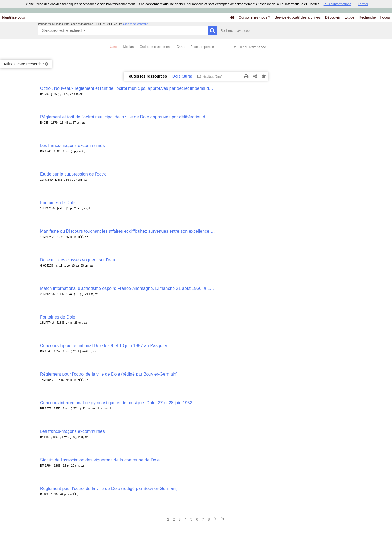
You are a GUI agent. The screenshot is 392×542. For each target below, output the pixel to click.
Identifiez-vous (14, 17)
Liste (114, 47)
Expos (350, 17)
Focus (385, 17)
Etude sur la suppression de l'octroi (74, 174)
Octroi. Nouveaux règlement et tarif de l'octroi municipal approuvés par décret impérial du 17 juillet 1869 (128, 88)
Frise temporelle (202, 47)
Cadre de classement (155, 47)
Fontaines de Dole (58, 203)
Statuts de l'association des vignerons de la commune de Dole (100, 460)
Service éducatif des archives (298, 17)
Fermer (363, 4)
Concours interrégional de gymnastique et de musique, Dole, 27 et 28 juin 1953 (116, 403)
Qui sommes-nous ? (255, 17)
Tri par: (252, 47)
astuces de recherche (136, 24)
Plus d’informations (337, 4)
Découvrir (333, 17)
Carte (181, 47)
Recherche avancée (235, 31)
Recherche (367, 17)
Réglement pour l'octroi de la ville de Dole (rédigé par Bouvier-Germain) (109, 374)
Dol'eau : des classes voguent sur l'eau (78, 260)
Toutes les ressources (147, 76)
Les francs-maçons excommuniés (72, 146)
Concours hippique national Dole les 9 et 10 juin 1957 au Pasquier (104, 346)
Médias (129, 47)
